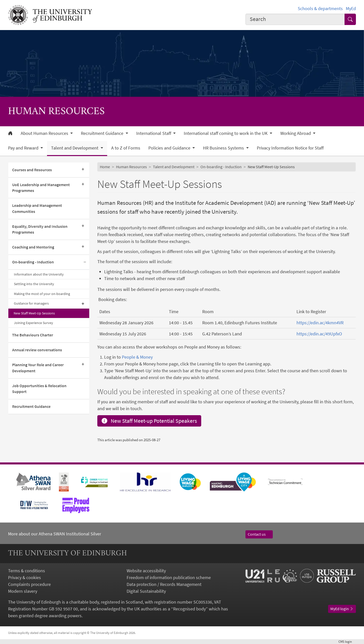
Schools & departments (320, 8)
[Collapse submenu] (85, 262)
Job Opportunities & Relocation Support (39, 389)
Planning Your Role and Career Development (38, 368)
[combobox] (295, 19)
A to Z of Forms (126, 148)
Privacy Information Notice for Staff (290, 148)
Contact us (259, 534)
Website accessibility (146, 571)
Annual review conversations (37, 350)
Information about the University (39, 274)
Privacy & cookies (25, 577)
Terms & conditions (27, 571)
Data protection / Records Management (164, 584)
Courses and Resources (32, 170)
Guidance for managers (31, 303)
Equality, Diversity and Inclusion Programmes (40, 229)
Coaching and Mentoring (33, 247)
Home (105, 167)
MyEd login (342, 609)
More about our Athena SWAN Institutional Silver (55, 534)
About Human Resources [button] (45, 133)
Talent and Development (174, 167)
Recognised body (189, 609)
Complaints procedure (29, 584)
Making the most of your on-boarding (42, 294)
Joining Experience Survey (33, 323)
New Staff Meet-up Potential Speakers (149, 421)
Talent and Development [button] (75, 148)
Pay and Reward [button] (24, 148)
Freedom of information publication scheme (169, 577)
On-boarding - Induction (33, 262)
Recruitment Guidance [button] (103, 133)
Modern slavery (23, 591)
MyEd (351, 8)
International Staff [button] (154, 133)
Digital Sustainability (146, 591)
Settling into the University (34, 284)
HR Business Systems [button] (224, 148)
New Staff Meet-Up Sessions (34, 313)
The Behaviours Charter (33, 335)
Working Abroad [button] (296, 133)
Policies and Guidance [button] (170, 148)
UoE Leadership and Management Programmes (41, 188)
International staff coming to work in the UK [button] (226, 133)
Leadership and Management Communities (37, 208)
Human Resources (131, 167)
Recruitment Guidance (31, 406)
